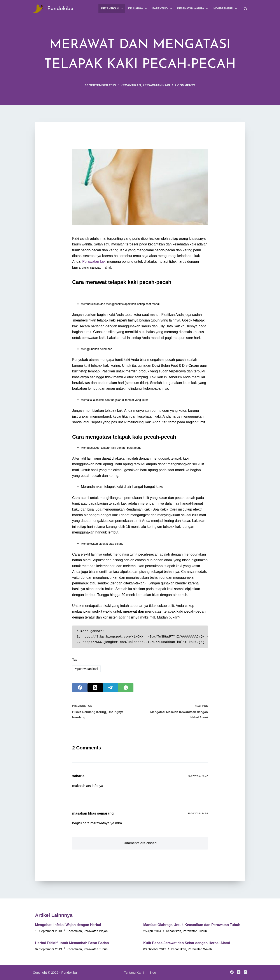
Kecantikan (113, 9)
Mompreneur (226, 9)
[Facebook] (80, 688)
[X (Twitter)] (95, 688)
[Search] (246, 9)
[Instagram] (245, 972)
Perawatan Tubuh (195, 931)
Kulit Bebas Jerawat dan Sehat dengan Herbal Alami (187, 943)
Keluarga (138, 9)
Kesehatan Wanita (193, 9)
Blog (153, 972)
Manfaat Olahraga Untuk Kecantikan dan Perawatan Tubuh (192, 925)
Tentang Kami (134, 972)
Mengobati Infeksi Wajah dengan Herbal (68, 925)
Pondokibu (60, 9)
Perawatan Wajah (96, 931)
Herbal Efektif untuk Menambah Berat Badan (72, 943)
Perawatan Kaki (156, 85)
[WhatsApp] (126, 688)
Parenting (163, 9)
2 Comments (185, 85)
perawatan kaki (86, 669)
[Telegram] (110, 688)
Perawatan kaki (94, 262)
